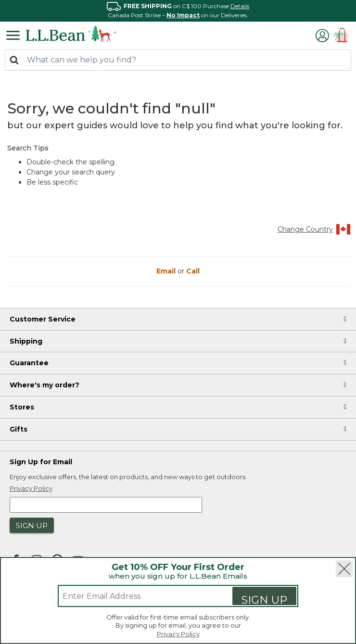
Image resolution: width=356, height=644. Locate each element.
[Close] (344, 569)
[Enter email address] (135, 596)
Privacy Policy (178, 634)
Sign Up (264, 599)
